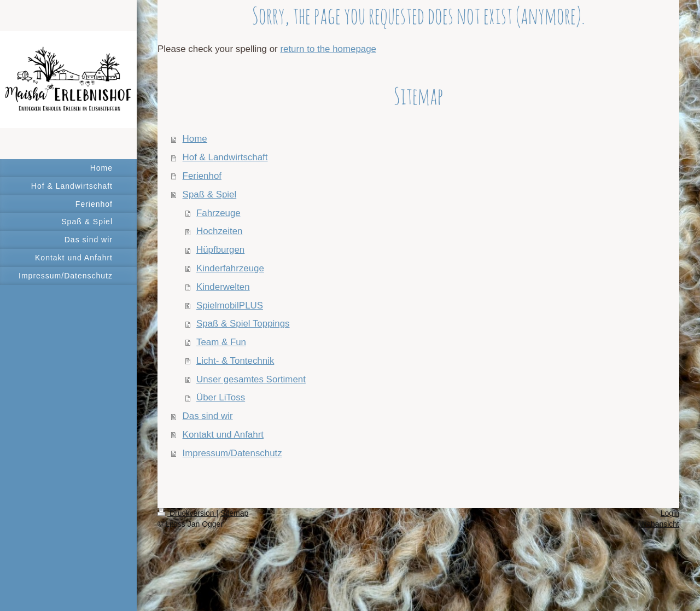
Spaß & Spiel (210, 194)
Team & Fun (221, 342)
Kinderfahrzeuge (230, 268)
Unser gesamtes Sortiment (251, 379)
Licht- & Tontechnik (235, 361)
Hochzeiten (220, 231)
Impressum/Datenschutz (232, 453)
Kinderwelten (223, 287)
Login (670, 513)
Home (195, 139)
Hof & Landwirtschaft (225, 157)
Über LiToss (221, 397)
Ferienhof (202, 176)
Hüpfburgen (220, 250)
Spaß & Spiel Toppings (243, 324)
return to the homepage (328, 49)
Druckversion (187, 513)
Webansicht (659, 524)
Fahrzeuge (218, 213)
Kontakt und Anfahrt (223, 435)
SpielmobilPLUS (230, 305)
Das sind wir (208, 416)
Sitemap (234, 513)
